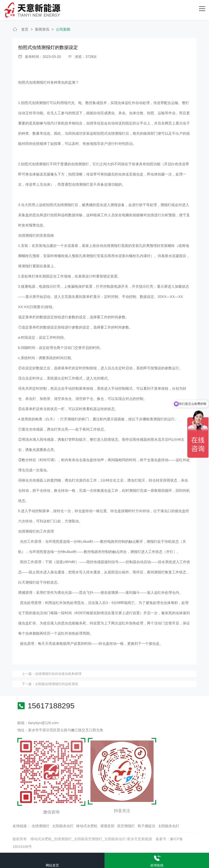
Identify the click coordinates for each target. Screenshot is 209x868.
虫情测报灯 (41, 826)
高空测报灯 (126, 826)
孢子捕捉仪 (146, 826)
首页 (25, 29)
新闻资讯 (42, 29)
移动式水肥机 (87, 826)
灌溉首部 (107, 826)
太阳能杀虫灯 (63, 826)
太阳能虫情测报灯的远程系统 (57, 683)
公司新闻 (63, 29)
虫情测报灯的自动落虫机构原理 (58, 674)
